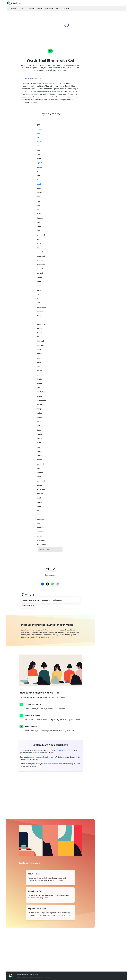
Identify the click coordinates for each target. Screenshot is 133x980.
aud (38, 303)
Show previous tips (28, 606)
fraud (39, 137)
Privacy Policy (34, 975)
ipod (39, 358)
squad (39, 163)
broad (39, 142)
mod (39, 197)
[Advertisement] (111, 73)
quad (39, 184)
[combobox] (50, 549)
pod (38, 133)
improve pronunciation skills (53, 764)
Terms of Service (23, 975)
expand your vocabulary (37, 757)
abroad (40, 167)
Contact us (47, 977)
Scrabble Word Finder (65, 750)
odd (38, 146)
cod (38, 154)
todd (39, 320)
